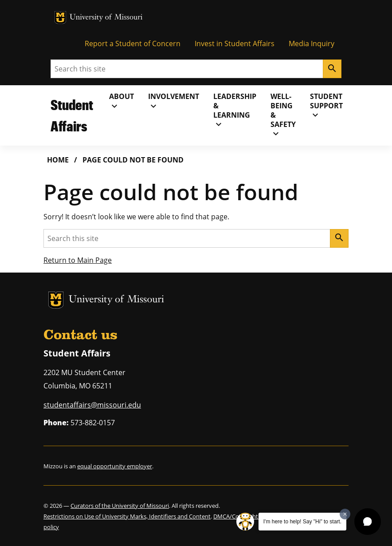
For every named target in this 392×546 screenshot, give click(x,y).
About (122, 101)
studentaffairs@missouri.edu (92, 405)
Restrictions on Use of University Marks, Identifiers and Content (127, 516)
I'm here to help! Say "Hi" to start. (302, 522)
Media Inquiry (312, 44)
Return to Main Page (78, 260)
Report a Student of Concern (133, 44)
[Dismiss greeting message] (345, 514)
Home (58, 160)
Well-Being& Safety (283, 115)
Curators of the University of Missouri (120, 506)
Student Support (326, 106)
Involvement (174, 101)
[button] (368, 522)
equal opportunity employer (115, 466)
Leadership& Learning (235, 111)
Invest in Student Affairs (235, 44)
